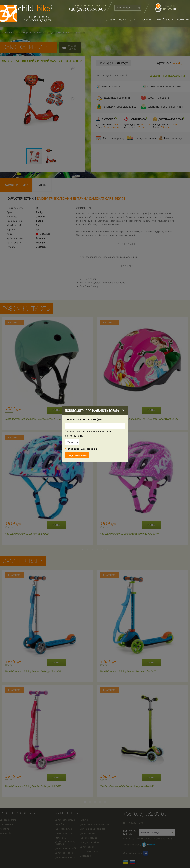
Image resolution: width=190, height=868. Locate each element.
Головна (110, 20)
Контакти (183, 20)
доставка (147, 20)
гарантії (159, 20)
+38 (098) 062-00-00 (87, 9)
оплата (134, 20)
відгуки (171, 20)
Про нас (123, 20)
